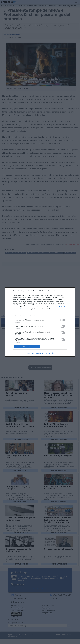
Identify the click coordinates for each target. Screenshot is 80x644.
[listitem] (40, 316)
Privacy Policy (50, 353)
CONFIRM (27, 347)
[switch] (63, 320)
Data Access (40, 353)
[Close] (72, 291)
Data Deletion (30, 353)
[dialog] (40, 322)
